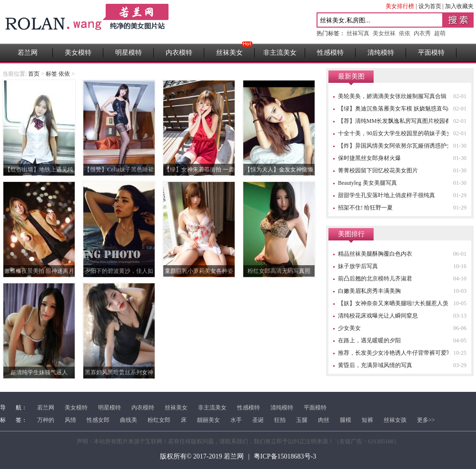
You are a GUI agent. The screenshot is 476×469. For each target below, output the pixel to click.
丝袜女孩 (395, 420)
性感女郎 (98, 420)
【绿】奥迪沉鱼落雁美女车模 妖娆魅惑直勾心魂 (399, 109)
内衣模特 (179, 53)
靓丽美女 (208, 420)
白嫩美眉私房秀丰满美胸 (369, 291)
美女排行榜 (400, 6)
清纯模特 (381, 53)
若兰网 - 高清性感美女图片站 (88, 22)
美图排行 (351, 234)
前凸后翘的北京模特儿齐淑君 (375, 279)
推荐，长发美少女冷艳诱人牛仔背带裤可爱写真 (398, 353)
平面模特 (431, 53)
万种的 (46, 420)
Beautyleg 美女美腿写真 (367, 183)
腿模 (346, 420)
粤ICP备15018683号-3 (285, 456)
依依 (405, 33)
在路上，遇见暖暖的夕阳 (369, 340)
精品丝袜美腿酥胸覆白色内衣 (375, 254)
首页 (34, 74)
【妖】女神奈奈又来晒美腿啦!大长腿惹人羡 (393, 303)
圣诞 (258, 420)
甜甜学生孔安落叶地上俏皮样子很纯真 (387, 195)
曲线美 (129, 420)
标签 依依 (58, 74)
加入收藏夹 (459, 6)
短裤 (367, 420)
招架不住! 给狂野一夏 (365, 208)
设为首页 (430, 6)
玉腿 (302, 420)
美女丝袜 (384, 33)
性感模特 (330, 53)
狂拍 (280, 420)
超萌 (440, 33)
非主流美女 (280, 53)
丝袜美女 (229, 53)
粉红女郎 (159, 420)
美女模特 (78, 53)
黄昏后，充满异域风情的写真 (375, 365)
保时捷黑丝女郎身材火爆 (369, 158)
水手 (236, 420)
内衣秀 (422, 33)
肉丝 (324, 420)
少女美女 (349, 328)
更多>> (426, 420)
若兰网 (28, 53)
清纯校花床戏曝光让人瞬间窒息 (378, 316)
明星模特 (129, 53)
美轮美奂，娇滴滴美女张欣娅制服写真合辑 (392, 96)
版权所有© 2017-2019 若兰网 (202, 456)
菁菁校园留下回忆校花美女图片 (378, 170)
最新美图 (351, 76)
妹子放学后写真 (358, 266)
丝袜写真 (358, 33)
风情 (70, 420)
